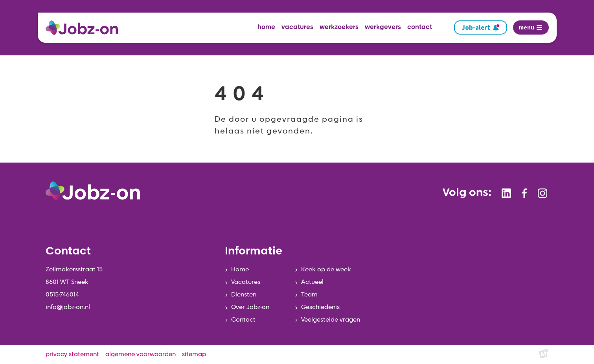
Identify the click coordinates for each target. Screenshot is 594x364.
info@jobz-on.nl (68, 307)
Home (240, 270)
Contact (243, 320)
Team (309, 295)
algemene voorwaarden (141, 355)
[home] (85, 28)
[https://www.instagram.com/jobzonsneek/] (543, 193)
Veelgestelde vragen (331, 320)
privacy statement (72, 355)
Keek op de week (326, 270)
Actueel (312, 282)
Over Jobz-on (250, 307)
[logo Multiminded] (544, 355)
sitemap (194, 355)
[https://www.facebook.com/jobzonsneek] (524, 193)
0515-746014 (62, 295)
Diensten (244, 295)
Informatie (254, 252)
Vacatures (246, 282)
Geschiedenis (320, 307)
